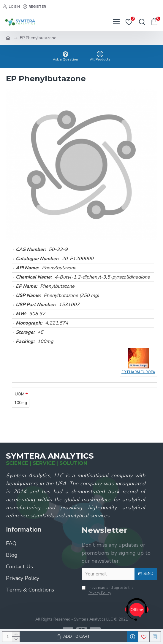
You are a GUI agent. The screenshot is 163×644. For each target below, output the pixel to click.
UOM (20, 394)
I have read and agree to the (107, 590)
